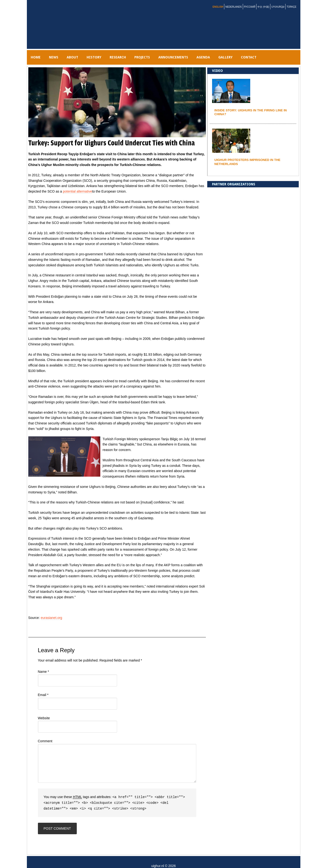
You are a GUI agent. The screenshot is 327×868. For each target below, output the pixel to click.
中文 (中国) (263, 7)
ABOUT (82, 54)
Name (44, 664)
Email (43, 688)
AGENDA (232, 54)
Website (44, 711)
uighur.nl (53, 24)
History (107, 54)
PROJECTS (163, 54)
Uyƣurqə (278, 7)
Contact (285, 54)
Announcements (198, 54)
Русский (250, 7)
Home (38, 54)
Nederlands (233, 7)
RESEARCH (135, 54)
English (218, 7)
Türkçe (291, 7)
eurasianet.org (52, 611)
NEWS (59, 54)
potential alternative (77, 184)
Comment (45, 734)
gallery (258, 54)
